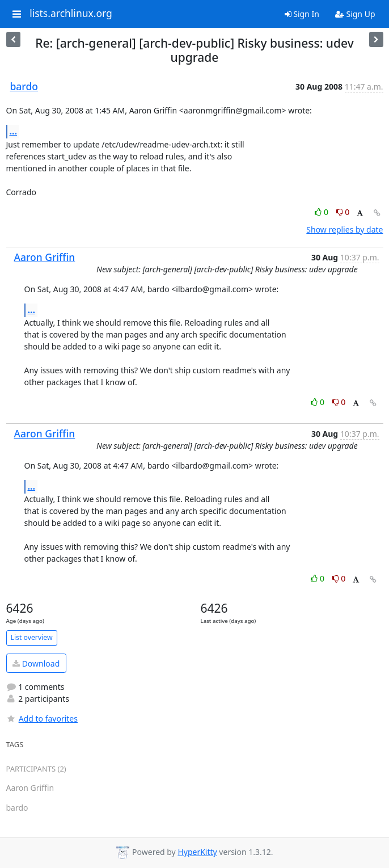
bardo (24, 86)
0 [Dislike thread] (343, 212)
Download (36, 663)
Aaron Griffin (45, 257)
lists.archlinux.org (71, 14)
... (14, 131)
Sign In (302, 14)
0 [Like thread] (322, 212)
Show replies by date (344, 229)
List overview (32, 637)
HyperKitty (197, 852)
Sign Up (355, 14)
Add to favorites (42, 719)
